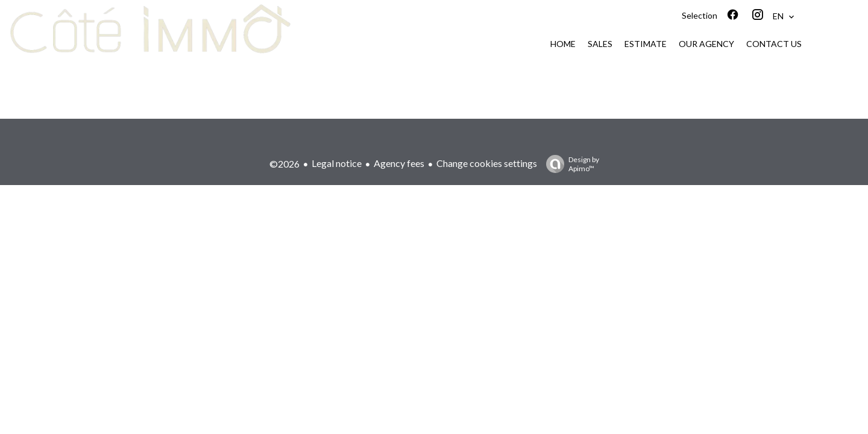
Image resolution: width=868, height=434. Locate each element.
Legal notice (337, 163)
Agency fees (399, 163)
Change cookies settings (487, 163)
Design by (570, 164)
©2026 (285, 164)
